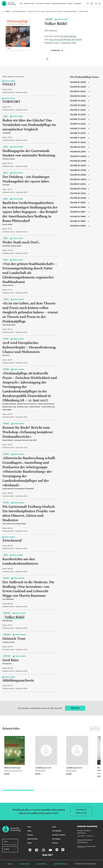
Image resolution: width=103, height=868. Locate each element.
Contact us (81, 847)
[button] (47, 59)
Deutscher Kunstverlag (88, 864)
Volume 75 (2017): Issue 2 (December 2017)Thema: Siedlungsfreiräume (52, 12)
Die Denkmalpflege (19, 12)
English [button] (7, 849)
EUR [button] (6, 842)
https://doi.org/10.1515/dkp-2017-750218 (65, 40)
